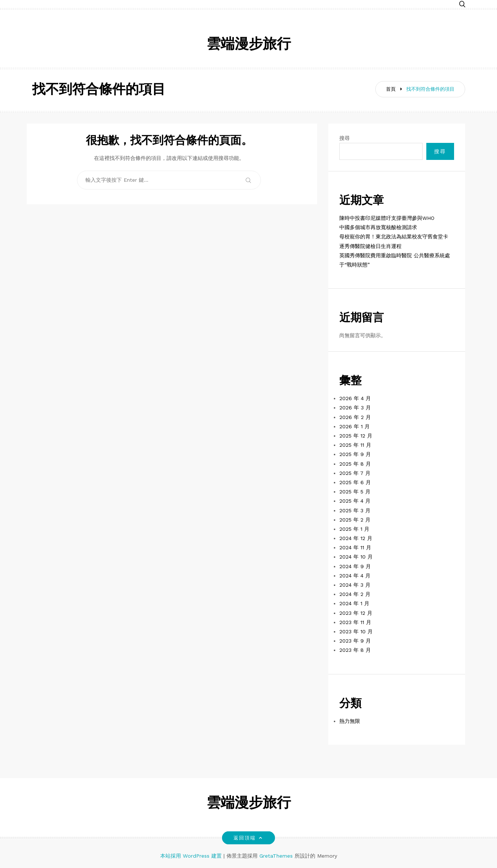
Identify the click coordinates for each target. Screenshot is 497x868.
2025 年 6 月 (355, 482)
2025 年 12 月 (356, 436)
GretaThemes (276, 856)
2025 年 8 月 (355, 464)
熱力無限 (350, 721)
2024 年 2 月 (355, 594)
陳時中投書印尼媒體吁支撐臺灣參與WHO (387, 218)
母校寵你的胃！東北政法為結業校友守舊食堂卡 (394, 237)
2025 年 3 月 (355, 510)
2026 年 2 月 (355, 417)
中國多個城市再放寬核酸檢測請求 (378, 227)
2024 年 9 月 (355, 566)
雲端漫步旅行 (249, 45)
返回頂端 (249, 838)
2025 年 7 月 (355, 473)
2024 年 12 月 (356, 538)
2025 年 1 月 (354, 529)
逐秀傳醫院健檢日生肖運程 (370, 246)
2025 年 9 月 (355, 454)
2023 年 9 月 (355, 641)
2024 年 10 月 (356, 557)
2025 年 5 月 (355, 492)
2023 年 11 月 (355, 622)
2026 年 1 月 (355, 426)
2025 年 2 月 (355, 520)
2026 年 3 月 (355, 408)
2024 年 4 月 (355, 576)
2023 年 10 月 (356, 631)
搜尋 (345, 138)
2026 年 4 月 (355, 398)
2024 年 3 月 (355, 585)
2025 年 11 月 (355, 445)
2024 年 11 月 (355, 547)
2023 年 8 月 (355, 650)
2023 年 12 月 (356, 613)
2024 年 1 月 (354, 603)
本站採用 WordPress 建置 (192, 856)
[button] (462, 5)
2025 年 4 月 (355, 501)
